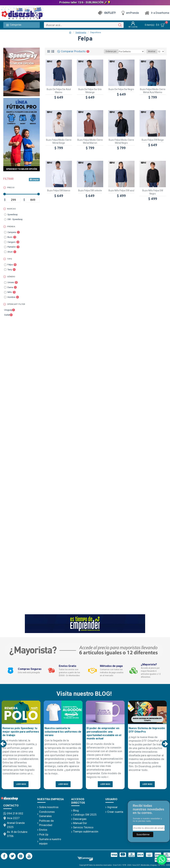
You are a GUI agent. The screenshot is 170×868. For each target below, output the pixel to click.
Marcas (11, 209)
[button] (3, 744)
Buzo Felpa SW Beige (153, 140)
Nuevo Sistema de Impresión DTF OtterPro (147, 730)
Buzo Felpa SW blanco (59, 190)
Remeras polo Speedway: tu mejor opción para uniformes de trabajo (21, 732)
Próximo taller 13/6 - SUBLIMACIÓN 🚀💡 (85, 2)
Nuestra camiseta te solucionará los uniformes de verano (63, 732)
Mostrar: (152, 51)
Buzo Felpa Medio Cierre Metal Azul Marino (153, 91)
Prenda (11, 227)
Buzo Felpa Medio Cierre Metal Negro (121, 141)
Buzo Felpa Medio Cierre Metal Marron (90, 141)
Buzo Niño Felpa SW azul (121, 190)
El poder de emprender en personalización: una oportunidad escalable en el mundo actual (104, 733)
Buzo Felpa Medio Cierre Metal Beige (59, 141)
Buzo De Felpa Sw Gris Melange (90, 91)
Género (11, 277)
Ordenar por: (113, 51)
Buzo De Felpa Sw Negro (121, 89)
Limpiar (35, 180)
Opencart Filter (16, 304)
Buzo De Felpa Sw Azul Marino (59, 91)
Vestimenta (81, 32)
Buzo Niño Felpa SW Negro (153, 192)
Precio (11, 188)
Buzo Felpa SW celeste (90, 190)
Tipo (10, 259)
